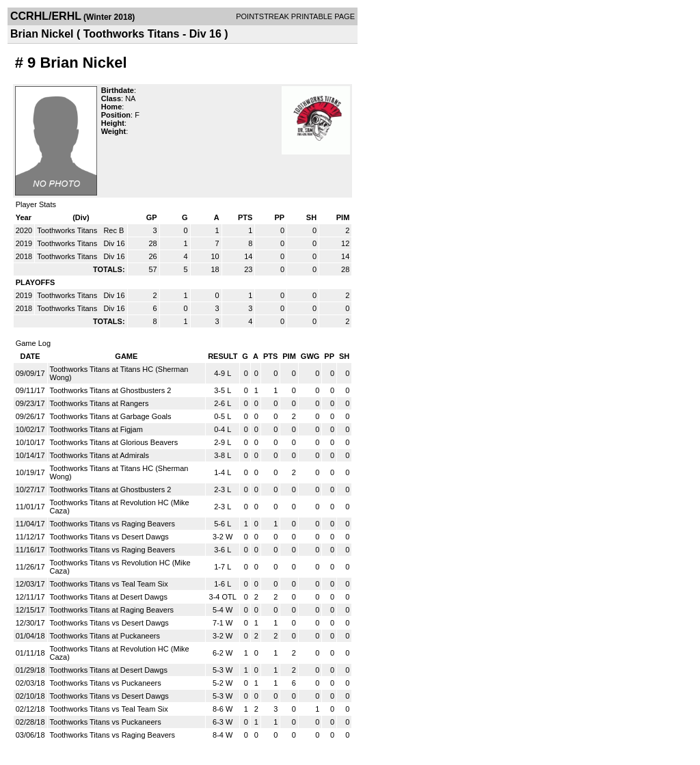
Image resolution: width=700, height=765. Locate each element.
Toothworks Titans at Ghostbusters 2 (111, 390)
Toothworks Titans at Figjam (96, 429)
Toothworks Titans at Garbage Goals (111, 416)
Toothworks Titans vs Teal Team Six (109, 584)
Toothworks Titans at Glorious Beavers (114, 442)
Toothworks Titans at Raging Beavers (112, 610)
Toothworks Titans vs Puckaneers (106, 683)
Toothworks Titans (68, 230)
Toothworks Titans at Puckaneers (105, 636)
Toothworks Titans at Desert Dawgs (109, 597)
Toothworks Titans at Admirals (100, 455)
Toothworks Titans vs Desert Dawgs (109, 537)
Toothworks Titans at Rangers (99, 403)
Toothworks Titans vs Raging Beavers (112, 524)
